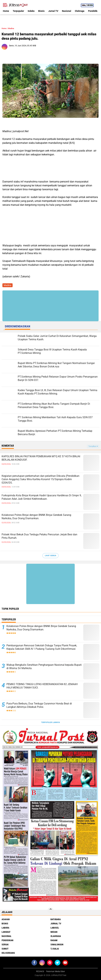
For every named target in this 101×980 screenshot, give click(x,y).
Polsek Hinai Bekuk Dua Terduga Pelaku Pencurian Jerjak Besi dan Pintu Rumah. (39, 536)
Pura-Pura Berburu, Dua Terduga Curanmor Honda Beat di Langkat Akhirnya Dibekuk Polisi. (39, 705)
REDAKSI (40, 971)
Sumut (5, 949)
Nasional (67, 11)
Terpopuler (18, 11)
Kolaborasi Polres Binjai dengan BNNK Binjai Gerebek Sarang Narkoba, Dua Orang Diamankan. (36, 517)
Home (6, 11)
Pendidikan (8, 940)
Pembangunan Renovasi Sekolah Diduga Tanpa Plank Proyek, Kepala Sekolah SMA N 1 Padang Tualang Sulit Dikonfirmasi (42, 647)
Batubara (56, 919)
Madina (11, 28)
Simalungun (57, 945)
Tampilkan (93, 446)
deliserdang (8, 953)
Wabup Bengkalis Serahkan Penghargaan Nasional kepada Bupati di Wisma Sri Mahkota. (44, 667)
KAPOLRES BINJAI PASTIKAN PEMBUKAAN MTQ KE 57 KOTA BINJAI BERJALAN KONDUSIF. (41, 458)
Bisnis (41, 11)
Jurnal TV (53, 11)
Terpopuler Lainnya (50, 722)
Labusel (55, 928)
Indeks (31, 11)
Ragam (54, 940)
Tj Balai (55, 949)
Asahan (6, 919)
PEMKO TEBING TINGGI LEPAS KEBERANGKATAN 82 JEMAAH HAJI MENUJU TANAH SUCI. (42, 686)
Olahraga (80, 11)
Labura (5, 928)
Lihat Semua (50, 556)
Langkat (6, 932)
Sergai (5, 945)
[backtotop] (50, 910)
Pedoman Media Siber (56, 971)
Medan (54, 932)
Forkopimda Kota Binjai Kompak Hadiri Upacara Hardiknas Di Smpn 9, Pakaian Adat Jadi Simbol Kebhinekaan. (42, 497)
